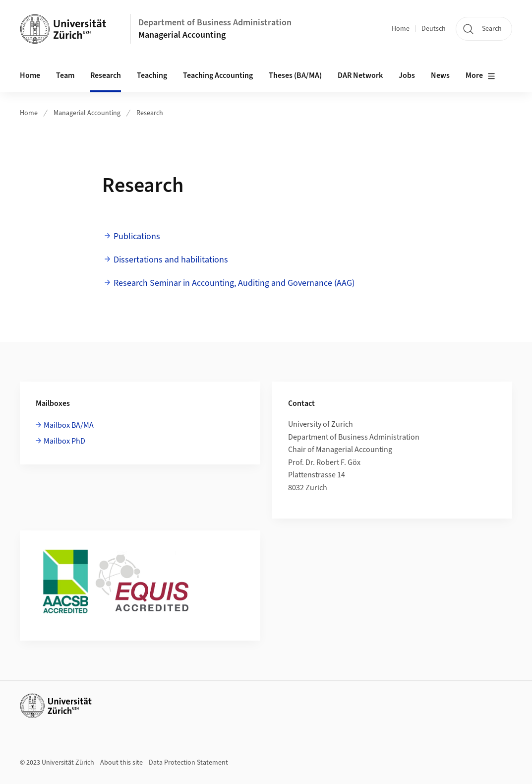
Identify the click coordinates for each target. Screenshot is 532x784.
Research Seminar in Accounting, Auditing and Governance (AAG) (234, 283)
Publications (137, 236)
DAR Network (360, 75)
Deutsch (434, 29)
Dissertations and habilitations (171, 260)
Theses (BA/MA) (295, 75)
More (480, 76)
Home (401, 29)
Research (106, 75)
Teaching (152, 75)
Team (65, 75)
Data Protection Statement (188, 763)
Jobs (407, 75)
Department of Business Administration (215, 23)
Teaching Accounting (218, 75)
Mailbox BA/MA (69, 425)
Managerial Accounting (182, 35)
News (440, 75)
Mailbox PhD (64, 441)
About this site (121, 763)
